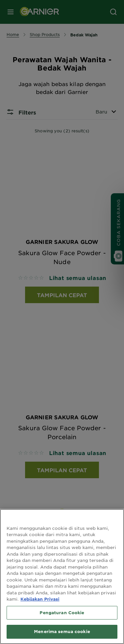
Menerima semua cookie (62, 631)
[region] (62, 576)
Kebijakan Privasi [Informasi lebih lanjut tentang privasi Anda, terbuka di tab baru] (40, 599)
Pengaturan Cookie (62, 613)
